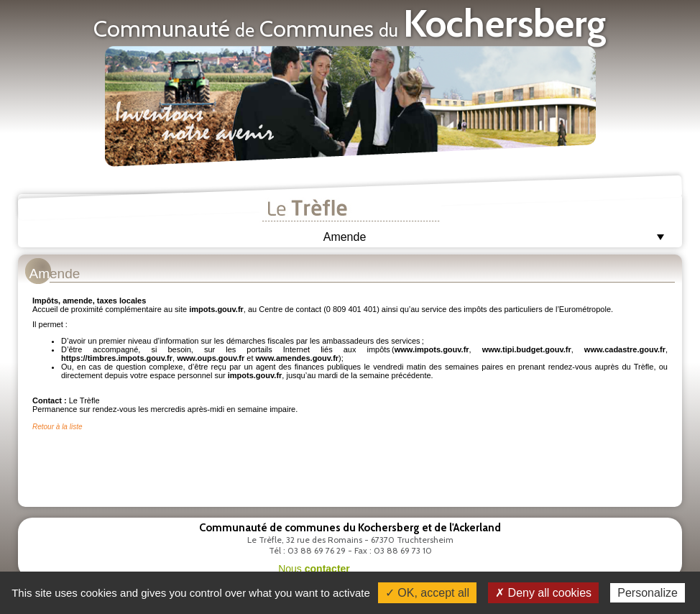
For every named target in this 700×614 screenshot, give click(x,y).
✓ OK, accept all (427, 593)
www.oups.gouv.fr (211, 358)
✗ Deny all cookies (543, 593)
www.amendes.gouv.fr (298, 358)
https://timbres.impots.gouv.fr (117, 358)
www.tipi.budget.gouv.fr (527, 349)
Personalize (648, 593)
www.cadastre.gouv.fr (625, 349)
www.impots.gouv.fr (432, 349)
